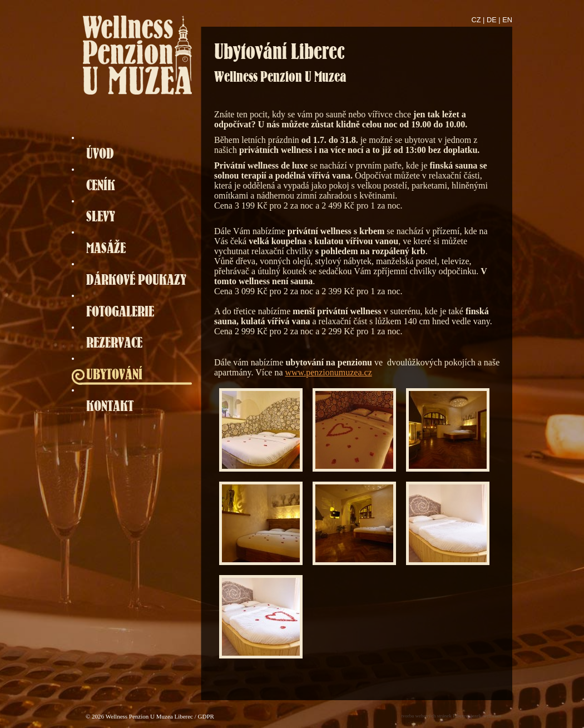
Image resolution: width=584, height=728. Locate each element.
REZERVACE (114, 342)
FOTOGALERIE (120, 311)
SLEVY (101, 216)
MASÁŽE (106, 248)
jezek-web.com (486, 716)
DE (492, 20)
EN (507, 20)
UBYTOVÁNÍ (114, 374)
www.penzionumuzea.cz (329, 372)
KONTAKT (110, 406)
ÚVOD (100, 153)
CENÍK (101, 185)
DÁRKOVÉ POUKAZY (136, 279)
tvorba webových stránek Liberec (434, 716)
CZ (476, 20)
